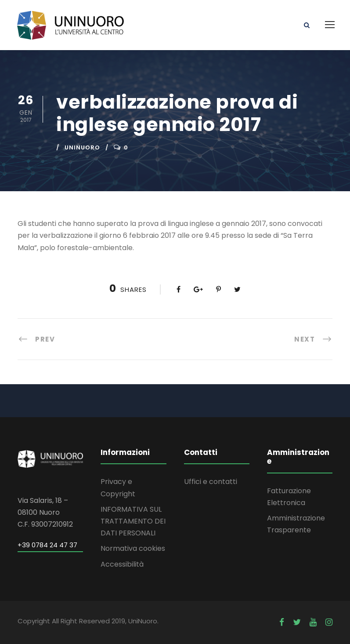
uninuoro (82, 147)
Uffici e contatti (211, 482)
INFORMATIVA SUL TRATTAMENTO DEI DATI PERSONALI (133, 521)
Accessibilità (122, 564)
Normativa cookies (133, 548)
